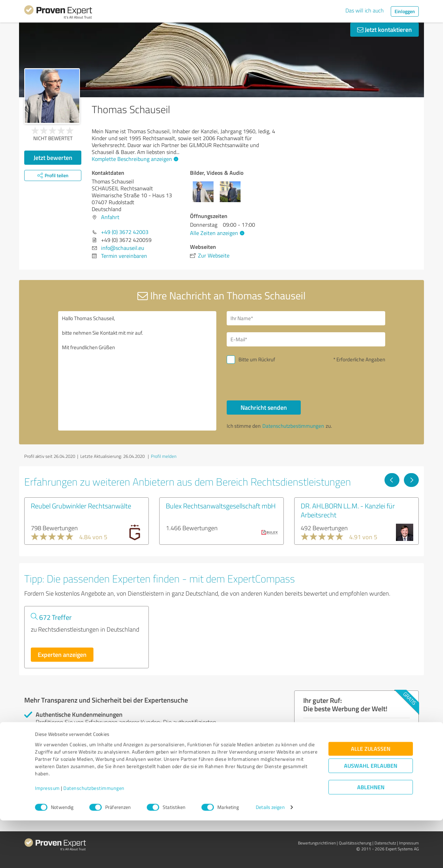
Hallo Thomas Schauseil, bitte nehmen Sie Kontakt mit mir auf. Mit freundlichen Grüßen (137, 371)
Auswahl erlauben (371, 813)
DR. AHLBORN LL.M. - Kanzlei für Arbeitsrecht (348, 510)
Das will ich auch (365, 10)
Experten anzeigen (62, 654)
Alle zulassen (371, 797)
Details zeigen (270, 855)
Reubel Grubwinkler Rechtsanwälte (81, 506)
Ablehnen (371, 835)
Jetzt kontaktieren (385, 29)
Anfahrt (110, 217)
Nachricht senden (264, 407)
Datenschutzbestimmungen (94, 836)
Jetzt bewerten (53, 157)
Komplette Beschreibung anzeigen (134, 159)
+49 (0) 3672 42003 (125, 232)
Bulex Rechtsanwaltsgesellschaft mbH (221, 506)
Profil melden (164, 456)
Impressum (47, 836)
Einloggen (405, 11)
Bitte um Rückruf (257, 359)
